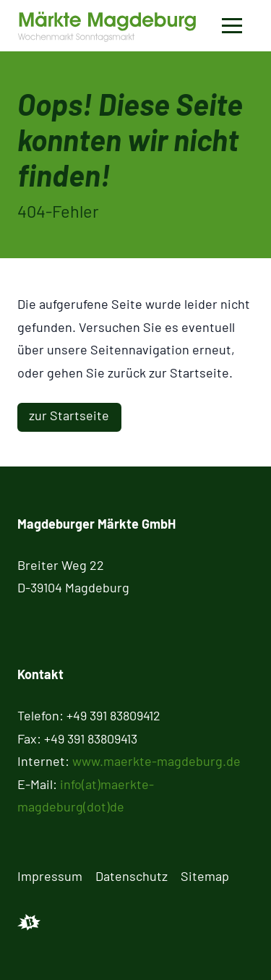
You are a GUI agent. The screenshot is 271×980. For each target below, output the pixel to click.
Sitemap (205, 876)
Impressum (50, 876)
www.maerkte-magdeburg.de (156, 761)
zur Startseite (69, 415)
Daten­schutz (132, 876)
